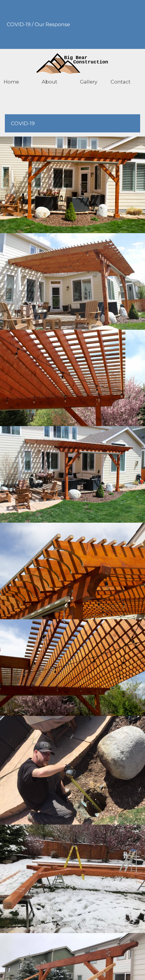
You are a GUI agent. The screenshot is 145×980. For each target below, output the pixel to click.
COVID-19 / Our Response (38, 24)
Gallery (89, 82)
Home (11, 82)
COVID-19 (23, 123)
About (49, 82)
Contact (121, 82)
